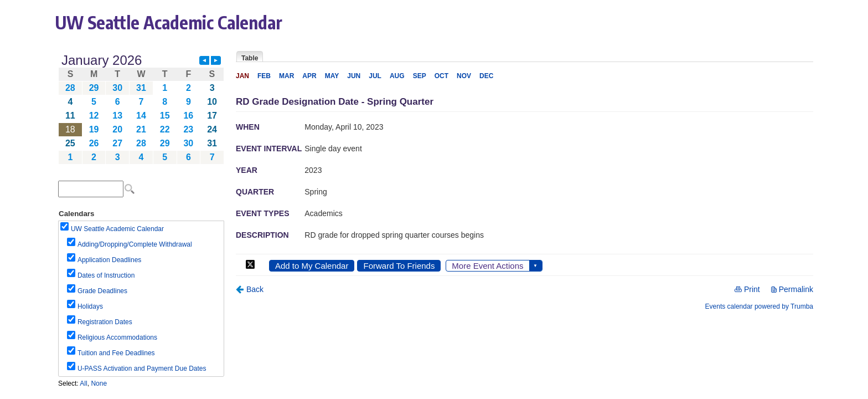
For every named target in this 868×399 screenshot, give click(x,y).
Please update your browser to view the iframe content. (141, 109)
